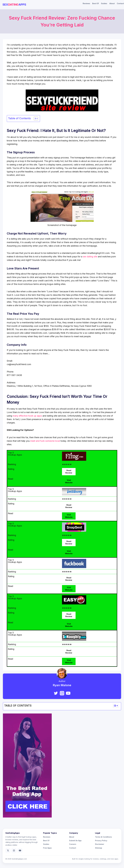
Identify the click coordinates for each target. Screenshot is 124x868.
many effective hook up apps (27, 416)
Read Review (69, 472)
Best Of (96, 3)
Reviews (86, 3)
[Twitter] (56, 693)
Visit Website (69, 481)
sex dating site (90, 257)
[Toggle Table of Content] (35, 119)
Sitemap (99, 848)
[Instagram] (62, 693)
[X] (8, 850)
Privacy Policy (101, 841)
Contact (120, 3)
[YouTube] (68, 693)
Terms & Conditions (103, 837)
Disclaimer (100, 844)
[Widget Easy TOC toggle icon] (116, 706)
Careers (73, 844)
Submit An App (75, 841)
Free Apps (47, 848)
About (112, 3)
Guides (104, 3)
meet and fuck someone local (45, 441)
